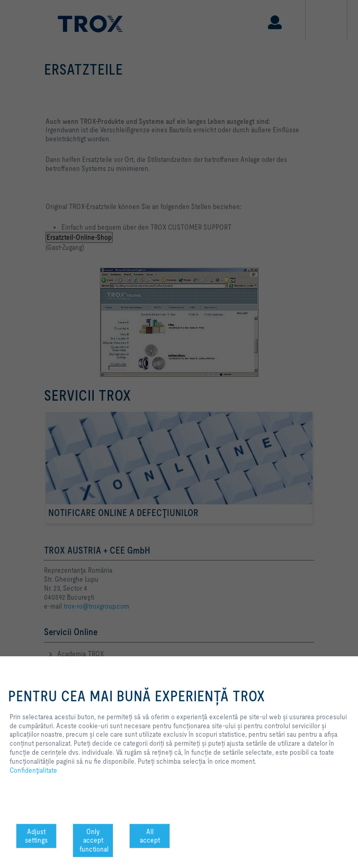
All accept (150, 836)
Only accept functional (94, 840)
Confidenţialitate (33, 770)
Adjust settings (36, 836)
